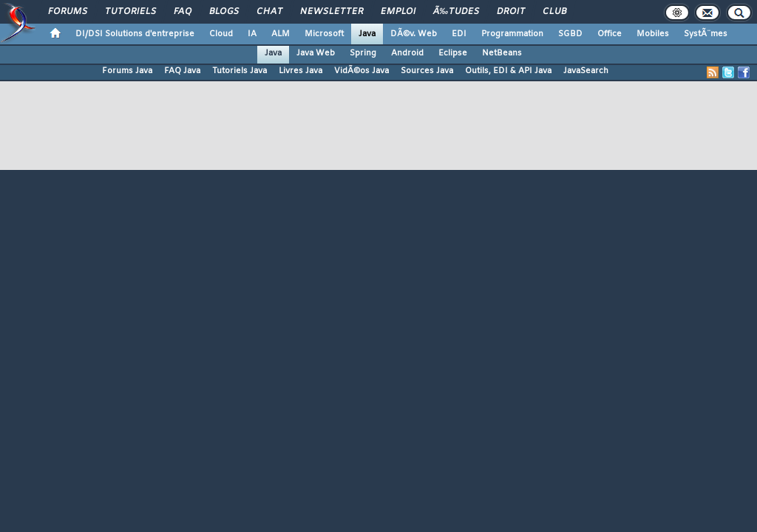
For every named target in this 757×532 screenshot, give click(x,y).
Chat (269, 12)
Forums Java (127, 71)
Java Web (316, 53)
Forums (68, 12)
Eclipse (453, 53)
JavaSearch (586, 71)
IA (252, 34)
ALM (281, 34)
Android (407, 53)
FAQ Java (182, 71)
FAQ (183, 12)
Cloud (221, 34)
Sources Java (427, 71)
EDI (459, 34)
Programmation (512, 34)
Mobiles (653, 34)
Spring (363, 53)
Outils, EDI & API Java (508, 71)
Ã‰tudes (456, 12)
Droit (511, 12)
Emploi (398, 12)
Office (610, 34)
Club (554, 12)
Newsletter (332, 12)
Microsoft (324, 34)
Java (367, 34)
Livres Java (301, 71)
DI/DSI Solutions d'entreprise (135, 34)
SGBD (570, 34)
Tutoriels (130, 12)
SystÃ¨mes (706, 34)
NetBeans (502, 53)
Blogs (224, 12)
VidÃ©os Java (361, 71)
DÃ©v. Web (414, 34)
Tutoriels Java (240, 71)
